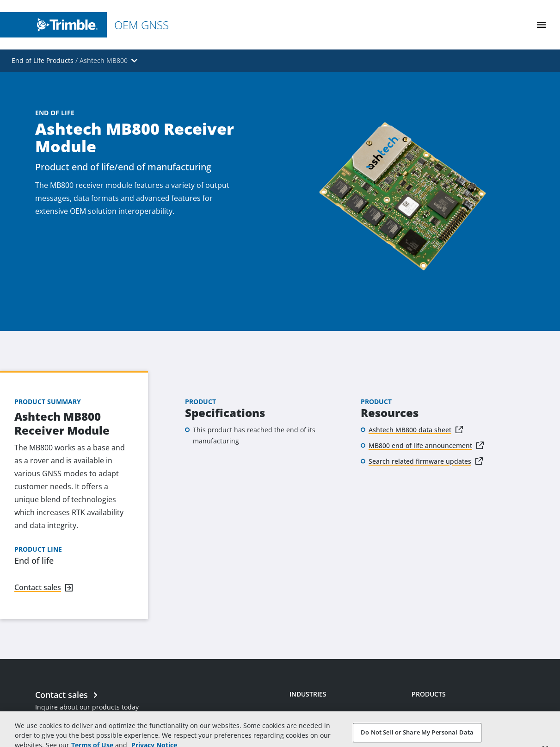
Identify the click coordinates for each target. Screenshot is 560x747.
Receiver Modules (439, 719)
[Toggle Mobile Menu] (542, 25)
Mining (300, 719)
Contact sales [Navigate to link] (38, 587)
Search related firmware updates (420, 461)
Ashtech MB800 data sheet (410, 430)
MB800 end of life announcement (420, 445)
